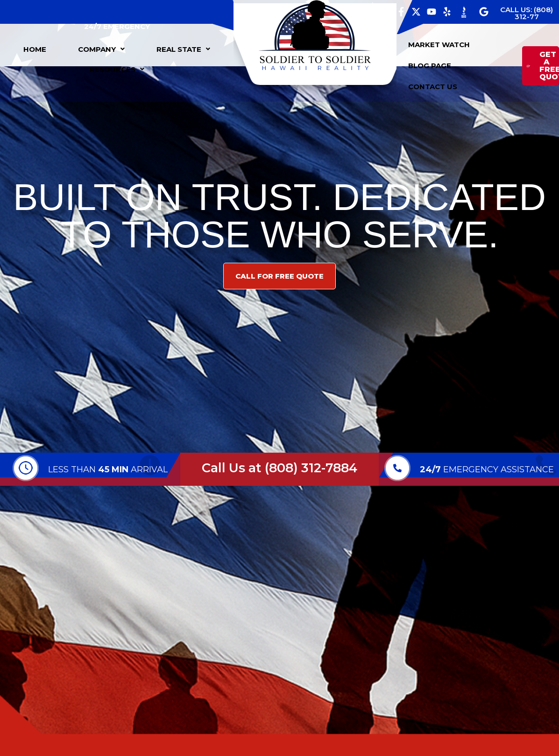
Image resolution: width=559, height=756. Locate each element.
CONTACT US (433, 87)
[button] (101, 49)
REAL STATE (183, 49)
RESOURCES (117, 69)
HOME (35, 49)
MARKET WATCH (439, 45)
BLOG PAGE (430, 66)
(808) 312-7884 (311, 468)
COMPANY (101, 49)
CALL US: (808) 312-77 (527, 13)
